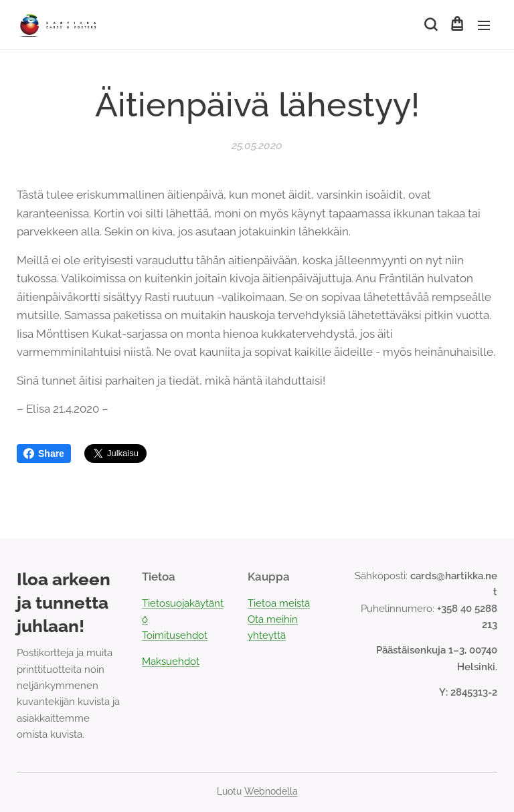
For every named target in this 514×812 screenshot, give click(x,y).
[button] (430, 25)
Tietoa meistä (279, 603)
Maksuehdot (171, 662)
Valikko (484, 25)
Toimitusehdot (175, 635)
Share (44, 453)
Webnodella (271, 791)
